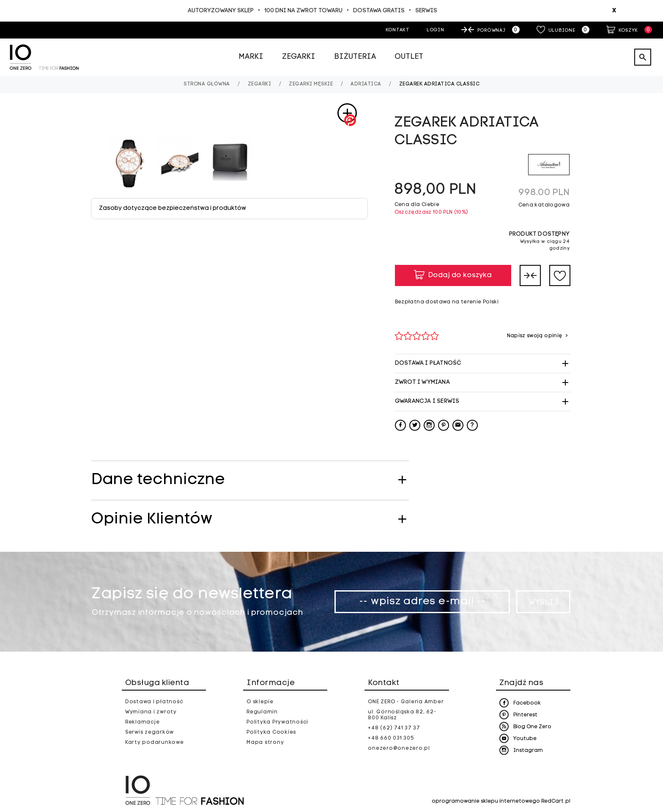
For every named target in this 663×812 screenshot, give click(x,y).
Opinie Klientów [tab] (152, 520)
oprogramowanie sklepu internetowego (486, 801)
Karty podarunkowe (155, 743)
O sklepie (260, 702)
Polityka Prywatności (277, 722)
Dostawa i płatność (154, 702)
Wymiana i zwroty (151, 712)
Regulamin (262, 712)
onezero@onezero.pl (399, 749)
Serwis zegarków (149, 732)
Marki (251, 57)
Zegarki (299, 57)
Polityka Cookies (271, 732)
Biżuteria (355, 57)
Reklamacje (142, 722)
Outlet (409, 57)
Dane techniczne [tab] (158, 480)
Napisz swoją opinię (535, 336)
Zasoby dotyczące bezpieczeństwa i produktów (173, 208)
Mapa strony (265, 743)
